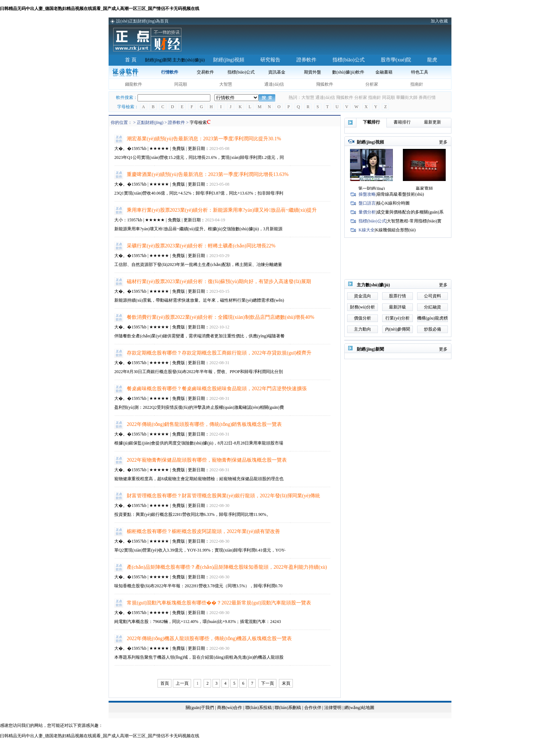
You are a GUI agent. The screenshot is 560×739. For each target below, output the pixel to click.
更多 (443, 142)
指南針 (417, 84)
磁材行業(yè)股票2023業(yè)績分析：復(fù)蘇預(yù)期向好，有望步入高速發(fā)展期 (219, 281)
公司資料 (432, 296)
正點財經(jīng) (150, 122)
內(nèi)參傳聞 (398, 329)
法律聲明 (333, 708)
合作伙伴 (313, 708)
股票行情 (397, 296)
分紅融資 (432, 307)
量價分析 (367, 212)
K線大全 (367, 230)
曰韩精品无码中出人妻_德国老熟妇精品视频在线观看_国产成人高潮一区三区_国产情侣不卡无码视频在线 (100, 9)
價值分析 (362, 318)
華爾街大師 (407, 97)
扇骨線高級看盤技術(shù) (400, 194)
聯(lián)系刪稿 (288, 708)
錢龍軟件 (134, 84)
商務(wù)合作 (230, 708)
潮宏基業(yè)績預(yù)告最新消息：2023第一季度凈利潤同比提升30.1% (204, 139)
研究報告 (270, 60)
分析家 (372, 84)
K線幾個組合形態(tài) (396, 230)
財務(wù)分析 (363, 307)
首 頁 (131, 60)
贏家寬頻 (424, 188)
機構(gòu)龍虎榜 (432, 318)
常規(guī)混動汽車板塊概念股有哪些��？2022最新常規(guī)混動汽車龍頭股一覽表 (219, 603)
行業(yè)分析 (397, 318)
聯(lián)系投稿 (259, 708)
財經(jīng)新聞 (158, 60)
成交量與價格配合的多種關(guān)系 (410, 212)
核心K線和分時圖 (393, 203)
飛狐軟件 (325, 84)
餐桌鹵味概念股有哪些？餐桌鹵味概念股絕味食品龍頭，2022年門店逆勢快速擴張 (217, 389)
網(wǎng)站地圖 (359, 708)
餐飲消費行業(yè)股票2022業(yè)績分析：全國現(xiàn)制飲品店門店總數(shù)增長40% (221, 317)
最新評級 (397, 307)
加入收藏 (439, 21)
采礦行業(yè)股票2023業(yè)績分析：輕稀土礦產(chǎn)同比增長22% (201, 246)
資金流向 (362, 296)
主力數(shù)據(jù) (189, 60)
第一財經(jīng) (372, 188)
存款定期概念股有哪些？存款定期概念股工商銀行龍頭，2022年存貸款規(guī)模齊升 (219, 353)
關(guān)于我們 (200, 708)
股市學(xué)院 (396, 60)
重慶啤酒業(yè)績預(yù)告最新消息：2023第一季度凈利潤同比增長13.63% (208, 174)
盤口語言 (367, 203)
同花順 (181, 84)
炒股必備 (432, 329)
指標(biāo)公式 (348, 60)
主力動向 (362, 329)
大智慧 (226, 84)
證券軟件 (306, 60)
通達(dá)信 (274, 84)
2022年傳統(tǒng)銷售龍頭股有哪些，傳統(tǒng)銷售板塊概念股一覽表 (204, 424)
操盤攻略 (367, 194)
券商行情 (427, 97)
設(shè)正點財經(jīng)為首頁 (142, 21)
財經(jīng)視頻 (229, 60)
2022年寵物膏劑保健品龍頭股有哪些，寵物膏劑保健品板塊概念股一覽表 (207, 460)
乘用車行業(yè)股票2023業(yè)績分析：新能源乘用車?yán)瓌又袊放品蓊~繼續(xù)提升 (222, 210)
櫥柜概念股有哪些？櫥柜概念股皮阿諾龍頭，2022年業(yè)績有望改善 (203, 531)
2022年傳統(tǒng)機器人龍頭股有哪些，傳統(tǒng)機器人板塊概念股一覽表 (209, 639)
